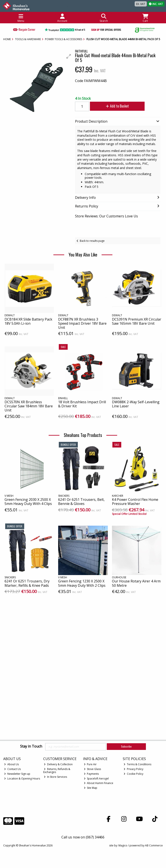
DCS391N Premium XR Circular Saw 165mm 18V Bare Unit (137, 321)
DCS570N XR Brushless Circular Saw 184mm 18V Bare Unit (29, 406)
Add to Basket (115, 106)
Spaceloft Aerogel (96, 779)
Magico (123, 845)
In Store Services (55, 777)
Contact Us (12, 769)
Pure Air (90, 764)
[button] (69, 56)
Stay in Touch (31, 746)
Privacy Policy (133, 769)
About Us (11, 764)
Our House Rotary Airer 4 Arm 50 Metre (136, 583)
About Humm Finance (99, 783)
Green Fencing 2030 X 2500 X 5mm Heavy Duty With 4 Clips (28, 502)
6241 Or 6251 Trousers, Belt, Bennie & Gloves (81, 502)
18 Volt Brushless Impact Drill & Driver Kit (82, 404)
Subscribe (126, 746)
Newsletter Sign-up (17, 774)
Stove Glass (93, 769)
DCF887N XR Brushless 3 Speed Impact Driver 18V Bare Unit (82, 323)
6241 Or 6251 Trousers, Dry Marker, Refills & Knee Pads (27, 583)
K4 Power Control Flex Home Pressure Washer (135, 502)
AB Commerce (154, 845)
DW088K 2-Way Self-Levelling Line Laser (136, 404)
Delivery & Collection (58, 764)
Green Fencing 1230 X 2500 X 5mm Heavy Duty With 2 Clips (82, 583)
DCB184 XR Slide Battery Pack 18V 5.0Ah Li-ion (28, 321)
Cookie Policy (133, 774)
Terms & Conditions (137, 764)
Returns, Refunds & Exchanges (57, 771)
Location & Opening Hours (22, 779)
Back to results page (92, 241)
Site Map (91, 788)
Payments (91, 774)
